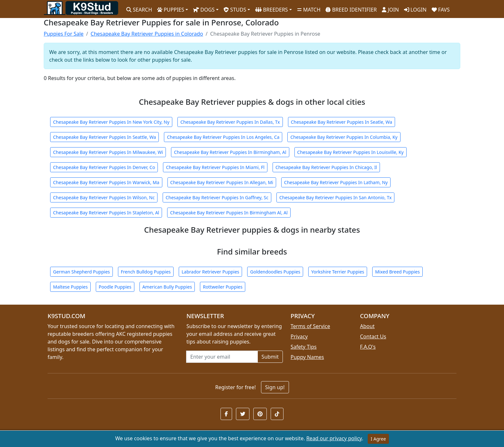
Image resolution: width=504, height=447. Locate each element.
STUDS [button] (235, 10)
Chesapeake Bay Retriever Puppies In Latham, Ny (336, 182)
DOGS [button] (204, 10)
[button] (226, 414)
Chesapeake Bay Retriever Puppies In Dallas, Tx (230, 122)
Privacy (299, 336)
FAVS (441, 10)
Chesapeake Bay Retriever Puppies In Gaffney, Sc (217, 197)
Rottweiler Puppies (223, 287)
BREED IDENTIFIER (351, 10)
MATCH (309, 10)
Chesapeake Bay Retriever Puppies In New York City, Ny (111, 122)
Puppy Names (307, 357)
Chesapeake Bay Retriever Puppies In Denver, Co (104, 167)
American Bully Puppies (167, 287)
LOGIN (415, 10)
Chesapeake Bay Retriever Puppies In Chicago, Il (326, 167)
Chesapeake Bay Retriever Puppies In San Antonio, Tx (335, 197)
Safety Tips (304, 347)
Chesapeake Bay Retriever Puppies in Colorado (147, 34)
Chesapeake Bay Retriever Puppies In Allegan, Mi (222, 182)
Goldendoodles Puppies (275, 272)
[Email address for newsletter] (222, 357)
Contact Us (373, 336)
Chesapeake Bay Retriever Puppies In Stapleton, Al (106, 213)
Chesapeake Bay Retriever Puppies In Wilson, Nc (104, 197)
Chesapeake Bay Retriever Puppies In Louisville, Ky (351, 152)
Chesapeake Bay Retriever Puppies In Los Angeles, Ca (223, 137)
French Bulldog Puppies (146, 272)
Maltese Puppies (70, 287)
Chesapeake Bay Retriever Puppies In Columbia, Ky (344, 137)
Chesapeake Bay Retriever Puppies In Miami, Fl (215, 167)
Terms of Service (310, 326)
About (367, 326)
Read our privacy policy (334, 438)
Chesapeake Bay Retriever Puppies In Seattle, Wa (104, 137)
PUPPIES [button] (171, 10)
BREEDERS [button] (272, 10)
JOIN (390, 10)
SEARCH (139, 10)
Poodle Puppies (115, 287)
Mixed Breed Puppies (397, 272)
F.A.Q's (368, 347)
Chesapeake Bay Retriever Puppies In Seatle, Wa (342, 122)
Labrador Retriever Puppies (210, 272)
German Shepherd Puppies (81, 272)
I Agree (378, 439)
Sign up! (275, 387)
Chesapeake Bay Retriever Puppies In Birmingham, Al (230, 152)
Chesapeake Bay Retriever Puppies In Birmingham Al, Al (229, 213)
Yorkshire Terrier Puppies (338, 272)
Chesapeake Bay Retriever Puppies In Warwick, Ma (106, 182)
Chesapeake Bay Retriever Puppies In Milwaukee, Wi (108, 152)
